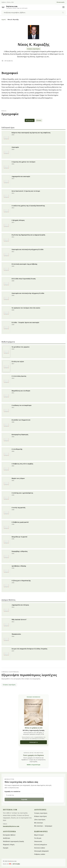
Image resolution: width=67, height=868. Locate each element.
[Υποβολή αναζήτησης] (63, 12)
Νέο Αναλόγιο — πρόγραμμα (43, 826)
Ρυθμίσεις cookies (40, 854)
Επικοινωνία (61, 2)
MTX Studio (16, 864)
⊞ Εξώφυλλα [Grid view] (30, 120)
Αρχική (4, 19)
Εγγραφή (24, 799)
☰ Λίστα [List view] (39, 120)
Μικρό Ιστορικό (39, 835)
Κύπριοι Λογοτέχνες (41, 816)
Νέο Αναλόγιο (39, 823)
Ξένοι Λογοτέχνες (40, 819)
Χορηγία (6, 848)
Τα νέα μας (38, 838)
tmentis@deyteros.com (11, 826)
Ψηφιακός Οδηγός (9, 845)
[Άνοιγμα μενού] (63, 7)
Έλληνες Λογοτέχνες (41, 813)
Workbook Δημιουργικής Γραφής (13, 841)
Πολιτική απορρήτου (41, 845)
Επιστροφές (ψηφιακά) (41, 851)
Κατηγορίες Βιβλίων (9, 835)
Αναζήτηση (6, 838)
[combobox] (32, 13)
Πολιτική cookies (40, 848)
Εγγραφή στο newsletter (12, 791)
